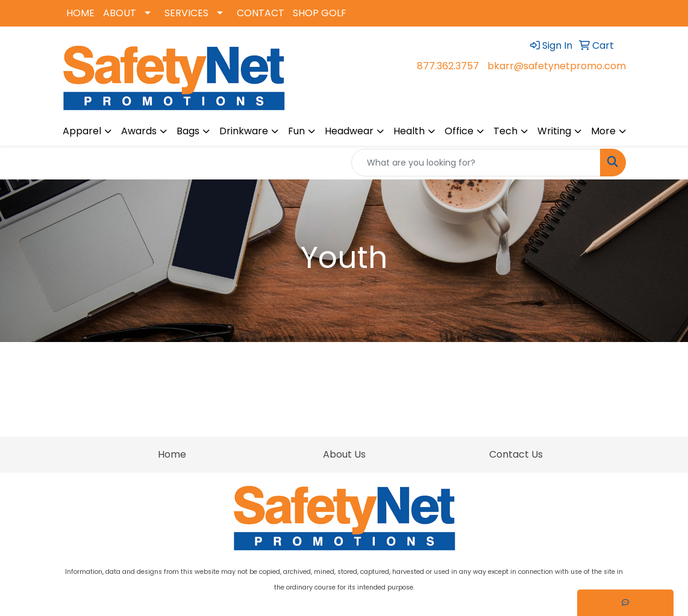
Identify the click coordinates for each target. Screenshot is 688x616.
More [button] (603, 131)
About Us (344, 454)
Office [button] (459, 131)
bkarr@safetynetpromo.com (557, 66)
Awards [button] (139, 131)
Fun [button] (296, 131)
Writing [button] (554, 131)
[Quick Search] (476, 163)
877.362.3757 (448, 66)
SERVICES (186, 13)
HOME (80, 13)
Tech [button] (505, 131)
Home (172, 454)
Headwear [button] (349, 131)
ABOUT (120, 13)
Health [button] (409, 131)
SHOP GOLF (320, 13)
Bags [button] (188, 131)
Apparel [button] (82, 131)
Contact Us (516, 454)
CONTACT (261, 13)
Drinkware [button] (244, 131)
